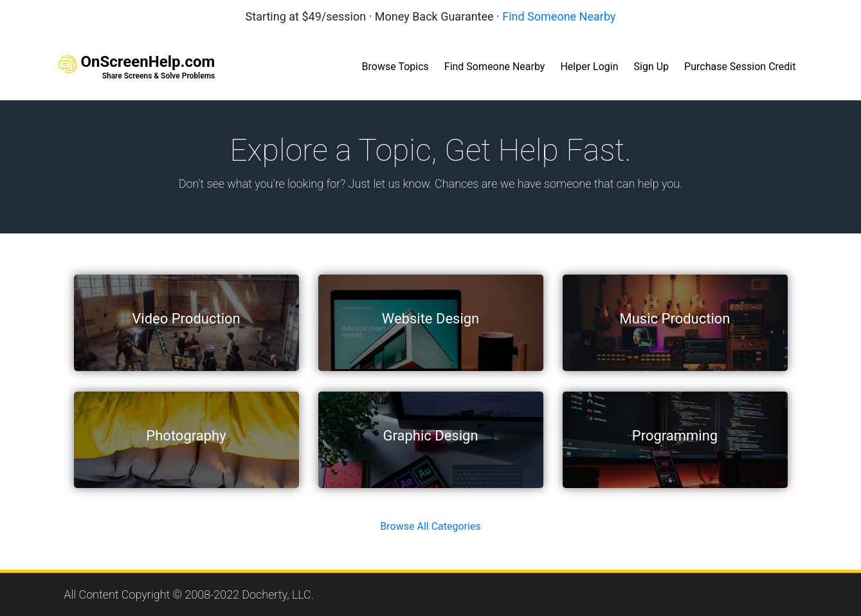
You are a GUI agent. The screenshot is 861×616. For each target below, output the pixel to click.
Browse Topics (395, 67)
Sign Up (652, 67)
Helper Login (589, 67)
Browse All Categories (430, 526)
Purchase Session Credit (740, 67)
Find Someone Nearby (559, 16)
